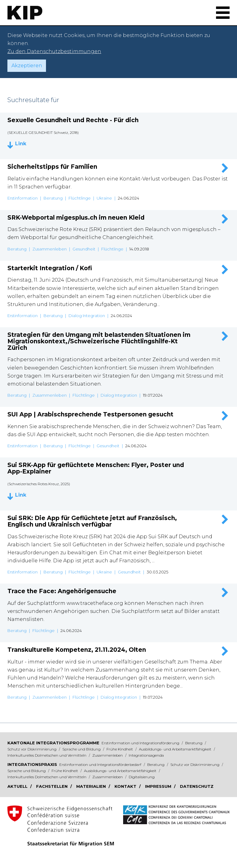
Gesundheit (84, 249)
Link (21, 144)
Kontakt (126, 786)
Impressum (159, 786)
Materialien (92, 786)
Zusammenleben (50, 249)
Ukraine (104, 198)
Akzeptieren (27, 66)
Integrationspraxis (32, 764)
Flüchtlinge (80, 198)
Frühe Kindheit (120, 749)
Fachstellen (52, 786)
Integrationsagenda (146, 755)
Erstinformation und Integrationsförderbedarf (101, 765)
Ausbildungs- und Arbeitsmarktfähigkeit (176, 749)
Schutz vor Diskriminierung (32, 749)
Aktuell (18, 786)
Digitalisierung (142, 777)
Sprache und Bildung (82, 749)
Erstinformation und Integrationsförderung (141, 743)
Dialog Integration (87, 316)
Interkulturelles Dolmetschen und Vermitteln (47, 755)
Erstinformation (23, 198)
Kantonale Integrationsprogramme (53, 743)
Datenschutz (197, 786)
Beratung (53, 198)
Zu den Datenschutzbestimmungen (54, 51)
